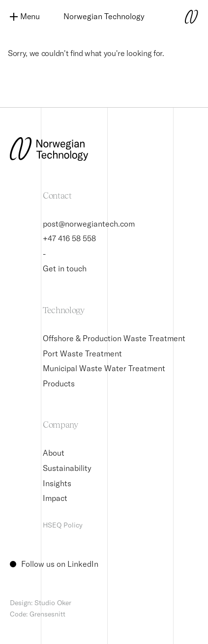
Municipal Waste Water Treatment (104, 368)
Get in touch (65, 268)
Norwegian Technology (104, 16)
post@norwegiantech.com (89, 224)
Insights (57, 483)
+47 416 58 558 (69, 238)
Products (59, 383)
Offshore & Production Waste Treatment (114, 338)
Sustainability (67, 468)
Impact (55, 498)
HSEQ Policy (63, 525)
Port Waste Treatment (82, 353)
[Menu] (30, 17)
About (54, 453)
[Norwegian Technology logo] (178, 17)
